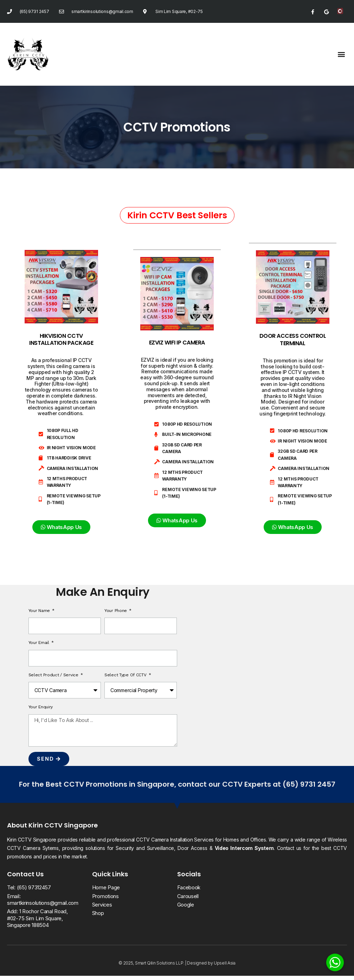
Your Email (40, 647)
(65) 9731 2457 (309, 788)
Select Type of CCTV (126, 679)
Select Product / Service (54, 679)
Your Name (40, 614)
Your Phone (116, 614)
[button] (341, 54)
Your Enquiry (41, 711)
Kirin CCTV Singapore (63, 829)
